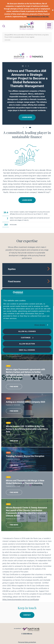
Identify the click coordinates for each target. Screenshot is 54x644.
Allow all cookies (27, 331)
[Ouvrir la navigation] (49, 26)
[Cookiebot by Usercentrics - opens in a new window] (13, 293)
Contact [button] (27, 615)
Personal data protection (27, 642)
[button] (23, 127)
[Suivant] (28, 66)
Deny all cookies (27, 350)
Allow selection (27, 344)
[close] (53, 10)
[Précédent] (26, 66)
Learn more (27, 117)
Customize (27, 338)
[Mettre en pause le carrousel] (23, 66)
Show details (40, 325)
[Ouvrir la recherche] (4, 26)
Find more (14, 387)
